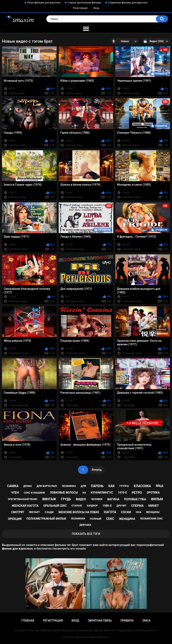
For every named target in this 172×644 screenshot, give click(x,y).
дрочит (121, 506)
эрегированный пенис (23, 499)
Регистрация (80, 8)
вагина (113, 499)
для (83, 486)
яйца (159, 486)
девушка (85, 525)
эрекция (15, 519)
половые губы (135, 499)
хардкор (92, 506)
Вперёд (97, 470)
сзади (49, 512)
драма (27, 486)
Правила (127, 621)
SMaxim (79, 637)
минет (154, 506)
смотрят (18, 512)
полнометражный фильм (46, 519)
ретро (137, 493)
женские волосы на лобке (79, 512)
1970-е (122, 493)
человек (97, 499)
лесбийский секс (151, 519)
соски (126, 512)
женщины (153, 512)
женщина (127, 519)
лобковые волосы (64, 493)
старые (77, 506)
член (15, 493)
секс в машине (34, 493)
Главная (28, 621)
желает (34, 512)
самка (13, 486)
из (84, 493)
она (139, 512)
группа (124, 486)
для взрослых (47, 486)
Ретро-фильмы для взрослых (44, 3)
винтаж (49, 499)
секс (110, 519)
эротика (153, 493)
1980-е (107, 506)
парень (97, 486)
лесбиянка (69, 486)
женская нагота (25, 506)
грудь (66, 499)
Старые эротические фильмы (84, 3)
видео (81, 499)
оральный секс (55, 506)
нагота (110, 512)
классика (142, 486)
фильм (157, 499)
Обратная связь (100, 621)
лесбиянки (78, 519)
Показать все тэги (86, 534)
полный (96, 519)
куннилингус (102, 493)
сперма (137, 506)
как (111, 486)
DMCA (147, 621)
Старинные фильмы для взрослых (128, 3)
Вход (96, 8)
